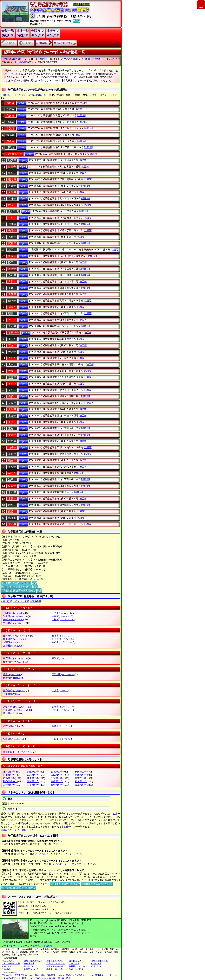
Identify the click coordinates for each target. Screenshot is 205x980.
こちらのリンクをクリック (53, 854)
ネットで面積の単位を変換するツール (75, 975)
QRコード (28, 906)
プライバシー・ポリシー (15, 946)
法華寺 (12, 480)
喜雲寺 (12, 167)
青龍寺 (12, 326)
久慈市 (10, 642)
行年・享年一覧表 (99, 961)
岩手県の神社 (68, 59)
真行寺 (12, 282)
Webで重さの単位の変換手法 (42, 975)
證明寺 (12, 263)
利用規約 (47, 946)
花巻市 (61, 707)
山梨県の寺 (33, 785)
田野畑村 (63, 674)
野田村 (11, 694)
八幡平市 (16, 707)
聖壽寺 (12, 314)
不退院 (12, 454)
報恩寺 (12, 460)
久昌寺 (12, 192)
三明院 (12, 250)
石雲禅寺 (13, 333)
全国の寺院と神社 (13, 59)
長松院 (12, 384)
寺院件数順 (36, 601)
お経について (8, 961)
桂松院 (12, 218)
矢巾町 (13, 739)
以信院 (10, 103)
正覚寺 (12, 288)
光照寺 (12, 231)
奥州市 (13, 620)
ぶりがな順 (6, 601)
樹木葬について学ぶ (56, 964)
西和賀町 (15, 691)
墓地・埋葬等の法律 (33, 961)
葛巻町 (62, 642)
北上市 (61, 639)
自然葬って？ (75, 961)
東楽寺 (12, 416)
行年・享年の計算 (55, 961)
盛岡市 (61, 726)
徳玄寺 (12, 441)
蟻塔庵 (12, 180)
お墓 (115, 814)
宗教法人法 (29, 964)
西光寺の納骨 (64, 978)
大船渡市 (15, 623)
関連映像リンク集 (103, 975)
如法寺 (12, 448)
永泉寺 (10, 116)
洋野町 (62, 710)
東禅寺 (12, 428)
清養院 (12, 307)
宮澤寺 (12, 199)
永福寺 (10, 122)
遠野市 (11, 678)
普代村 (12, 713)
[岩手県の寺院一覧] (37, 95)
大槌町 (63, 620)
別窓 (34, 583)
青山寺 (12, 320)
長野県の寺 (57, 785)
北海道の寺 (9, 772)
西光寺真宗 (7, 975)
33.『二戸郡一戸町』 (63, 43)
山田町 (61, 739)
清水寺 (12, 301)
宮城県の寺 (57, 772)
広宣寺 (12, 243)
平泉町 (15, 710)
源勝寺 (12, 224)
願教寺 (12, 160)
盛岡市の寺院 (45, 62)
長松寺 (12, 390)
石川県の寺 (81, 781)
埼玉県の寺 (33, 778)
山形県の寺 (9, 775)
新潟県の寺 (33, 781)
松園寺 (12, 256)
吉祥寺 (12, 186)
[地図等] (84, 103)
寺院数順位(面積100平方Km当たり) (18, 590)
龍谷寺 (12, 512)
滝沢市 (12, 674)
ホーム (77, 21)
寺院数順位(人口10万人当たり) (16, 587)
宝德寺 (12, 467)
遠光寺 (10, 135)
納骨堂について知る (78, 966)
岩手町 (61, 616)
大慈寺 (12, 352)
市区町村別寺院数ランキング (16, 583)
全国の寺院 (114, 59)
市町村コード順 (21, 601)
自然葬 (65, 827)
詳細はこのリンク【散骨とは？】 (18, 830)
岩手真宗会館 (14, 154)
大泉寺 (12, 371)
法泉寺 (12, 486)
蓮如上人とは (8, 966)
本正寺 (12, 492)
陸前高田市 (18, 752)
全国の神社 (43, 59)
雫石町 (15, 658)
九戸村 (12, 646)
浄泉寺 (12, 275)
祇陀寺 (12, 173)
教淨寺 (12, 205)
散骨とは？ (96, 966)
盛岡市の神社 (92, 59)
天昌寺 (12, 409)
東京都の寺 (81, 778)
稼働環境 (35, 946)
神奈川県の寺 (10, 781)
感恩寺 (10, 148)
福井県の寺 (9, 785)
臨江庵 (12, 518)
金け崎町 (17, 636)
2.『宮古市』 (42, 43)
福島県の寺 (33, 775)
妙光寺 (12, 505)
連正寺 (12, 524)
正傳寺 (12, 294)
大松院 (12, 358)
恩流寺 (10, 141)
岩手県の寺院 (21, 62)
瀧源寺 (12, 377)
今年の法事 (96, 964)
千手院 (12, 339)
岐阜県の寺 (81, 785)
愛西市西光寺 (21, 975)
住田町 (13, 662)
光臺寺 (12, 237)
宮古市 (11, 726)
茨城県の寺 (57, 775)
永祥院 (10, 109)
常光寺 (12, 269)
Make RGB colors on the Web (43, 978)
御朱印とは (29, 966)
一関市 (13, 613)
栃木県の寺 (81, 775)
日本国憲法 (7, 969)
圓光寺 (10, 128)
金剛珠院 (13, 211)
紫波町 (61, 658)
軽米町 (13, 639)
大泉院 (12, 365)
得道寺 (12, 435)
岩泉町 (15, 616)
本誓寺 (12, 499)
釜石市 (61, 636)
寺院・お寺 (74, 964)
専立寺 (12, 345)
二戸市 (60, 691)
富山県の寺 (57, 781)
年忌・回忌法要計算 (11, 964)
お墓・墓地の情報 (55, 966)
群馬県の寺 (9, 778)
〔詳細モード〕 (9, 95)
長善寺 (12, 397)
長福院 (12, 403)
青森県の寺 (33, 772)
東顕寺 (12, 422)
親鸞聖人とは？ (31, 969)
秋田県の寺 (81, 772)
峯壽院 (12, 473)
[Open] (22, 103)
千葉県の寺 (57, 778)
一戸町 (62, 613)
